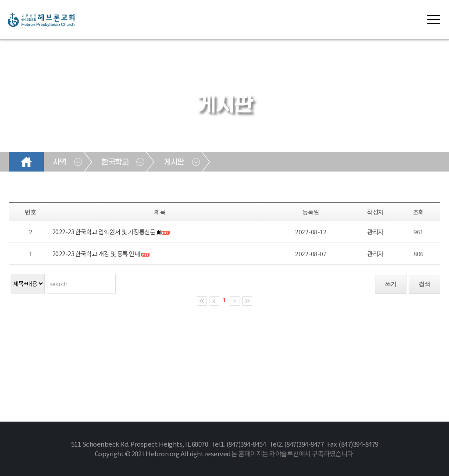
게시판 (174, 162)
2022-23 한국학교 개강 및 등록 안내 (96, 254)
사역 (59, 162)
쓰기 (391, 284)
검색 (424, 284)
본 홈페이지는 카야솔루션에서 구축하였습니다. (293, 453)
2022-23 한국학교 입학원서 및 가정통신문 (104, 232)
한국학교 (115, 162)
